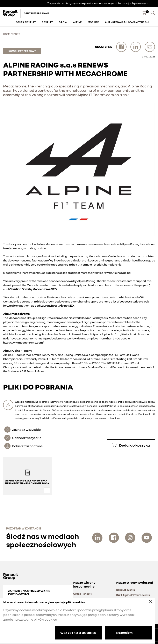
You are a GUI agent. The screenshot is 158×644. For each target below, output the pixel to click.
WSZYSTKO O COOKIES (78, 633)
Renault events (126, 590)
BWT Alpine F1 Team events (133, 595)
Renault (47, 22)
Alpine (77, 22)
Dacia (63, 22)
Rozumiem (124, 633)
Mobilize (93, 22)
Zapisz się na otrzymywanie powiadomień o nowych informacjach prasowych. (99, 3)
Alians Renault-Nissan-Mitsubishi (127, 22)
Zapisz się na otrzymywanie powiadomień (29, 592)
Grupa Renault (26, 22)
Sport (16, 34)
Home (7, 34)
